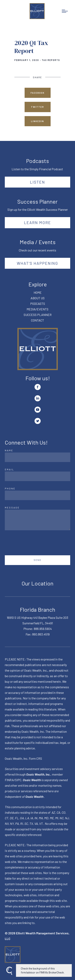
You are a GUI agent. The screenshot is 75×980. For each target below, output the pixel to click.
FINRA (9, 780)
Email (9, 469)
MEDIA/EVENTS (37, 309)
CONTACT (37, 320)
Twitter (37, 107)
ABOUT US (38, 298)
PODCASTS (38, 304)
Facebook (38, 93)
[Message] (37, 520)
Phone (10, 488)
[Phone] (37, 495)
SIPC (18, 780)
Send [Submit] (37, 560)
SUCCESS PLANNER (38, 315)
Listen (37, 182)
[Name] (37, 457)
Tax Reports (51, 60)
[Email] (37, 476)
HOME (38, 292)
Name (9, 450)
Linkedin (37, 121)
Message (12, 507)
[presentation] (35, 543)
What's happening (37, 263)
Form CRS (35, 758)
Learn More (37, 222)
